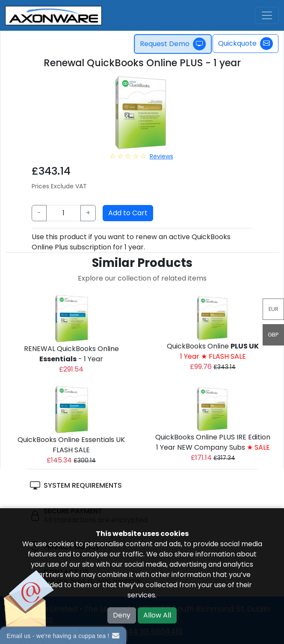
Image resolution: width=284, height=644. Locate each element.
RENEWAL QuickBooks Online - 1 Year (71, 354)
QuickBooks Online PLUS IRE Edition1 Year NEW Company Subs (213, 442)
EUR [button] (274, 309)
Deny (122, 615)
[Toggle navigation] (267, 15)
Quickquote (246, 44)
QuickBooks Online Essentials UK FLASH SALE (71, 445)
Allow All (157, 615)
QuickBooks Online (213, 351)
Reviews (161, 156)
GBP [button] (273, 335)
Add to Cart (128, 213)
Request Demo (176, 44)
